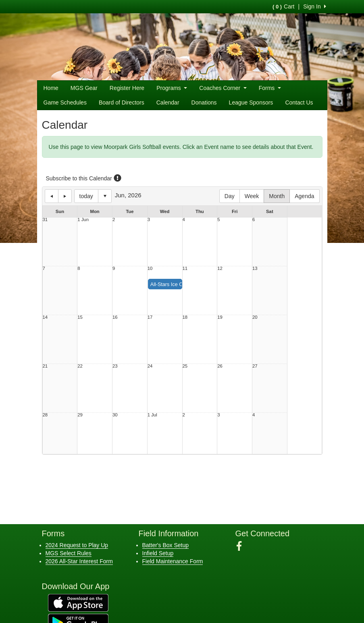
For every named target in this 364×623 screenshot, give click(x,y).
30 (115, 415)
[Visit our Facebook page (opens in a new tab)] (242, 546)
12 (220, 269)
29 (80, 415)
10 (150, 269)
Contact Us (299, 102)
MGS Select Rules (69, 553)
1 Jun (83, 220)
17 (150, 317)
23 (115, 366)
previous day (52, 196)
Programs (172, 88)
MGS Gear (84, 88)
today (86, 196)
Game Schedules (65, 102)
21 (45, 366)
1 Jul (152, 415)
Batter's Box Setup (166, 545)
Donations (204, 102)
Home (51, 88)
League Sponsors (251, 102)
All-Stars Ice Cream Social (180, 284)
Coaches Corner (223, 88)
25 (185, 366)
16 (115, 317)
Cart (283, 6)
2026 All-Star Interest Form (79, 561)
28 (45, 415)
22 (80, 366)
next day (65, 196)
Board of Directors (122, 102)
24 (150, 366)
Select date (105, 196)
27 (255, 366)
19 (220, 317)
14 (45, 317)
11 (185, 269)
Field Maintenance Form (173, 561)
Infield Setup (158, 553)
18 (185, 317)
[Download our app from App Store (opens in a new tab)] (78, 602)
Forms (270, 88)
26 (220, 366)
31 (45, 220)
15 (80, 317)
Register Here (127, 88)
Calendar (168, 102)
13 (255, 269)
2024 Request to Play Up (77, 545)
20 (255, 317)
